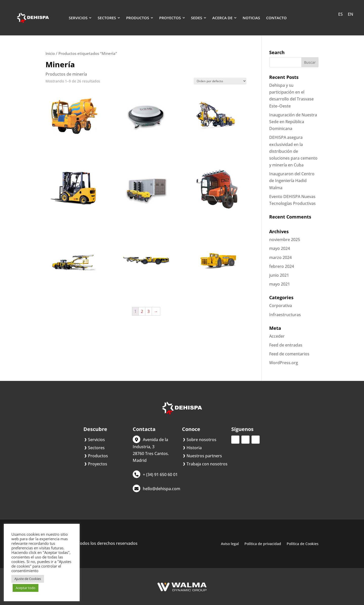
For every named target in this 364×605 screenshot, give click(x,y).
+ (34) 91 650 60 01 (160, 474)
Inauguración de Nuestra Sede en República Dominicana (293, 122)
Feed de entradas (286, 345)
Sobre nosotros (201, 440)
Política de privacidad (263, 544)
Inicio (50, 53)
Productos (98, 456)
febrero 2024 (282, 266)
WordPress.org (284, 363)
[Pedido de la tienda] (220, 81)
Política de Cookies (303, 544)
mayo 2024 (280, 248)
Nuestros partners (204, 456)
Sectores (96, 448)
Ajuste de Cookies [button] (28, 579)
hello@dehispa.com (162, 489)
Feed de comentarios (289, 354)
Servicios (96, 440)
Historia (194, 448)
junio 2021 (279, 275)
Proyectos (98, 464)
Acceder (277, 336)
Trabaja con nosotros (207, 464)
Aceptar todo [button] (26, 588)
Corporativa (281, 306)
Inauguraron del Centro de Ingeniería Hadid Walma (292, 181)
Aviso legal (230, 544)
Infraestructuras (285, 315)
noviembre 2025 (285, 240)
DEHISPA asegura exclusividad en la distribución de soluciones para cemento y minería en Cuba (293, 151)
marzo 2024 (280, 257)
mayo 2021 (280, 284)
